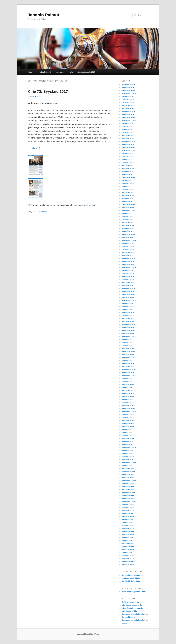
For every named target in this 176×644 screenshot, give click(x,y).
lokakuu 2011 (127, 430)
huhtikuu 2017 (128, 349)
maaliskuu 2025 (128, 112)
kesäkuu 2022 (128, 190)
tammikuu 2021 (128, 235)
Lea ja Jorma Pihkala (131, 578)
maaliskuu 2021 (128, 229)
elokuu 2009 (127, 466)
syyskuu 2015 (128, 379)
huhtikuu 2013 (128, 406)
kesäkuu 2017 (128, 346)
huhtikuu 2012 (128, 421)
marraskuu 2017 (129, 337)
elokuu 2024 (127, 129)
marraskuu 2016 (129, 358)
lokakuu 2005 (127, 538)
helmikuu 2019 (128, 292)
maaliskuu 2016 (128, 370)
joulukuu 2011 (128, 427)
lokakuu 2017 (127, 340)
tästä (86, 205)
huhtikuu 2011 (128, 439)
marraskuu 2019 (129, 268)
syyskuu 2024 (128, 127)
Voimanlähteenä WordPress (88, 634)
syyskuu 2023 (128, 156)
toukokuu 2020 (128, 253)
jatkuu (34, 148)
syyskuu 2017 (128, 343)
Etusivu (32, 72)
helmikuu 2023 (128, 175)
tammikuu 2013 (128, 409)
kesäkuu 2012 (128, 418)
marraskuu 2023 (129, 151)
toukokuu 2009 (128, 469)
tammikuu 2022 (128, 205)
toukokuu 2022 (128, 193)
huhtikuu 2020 (128, 256)
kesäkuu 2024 (128, 132)
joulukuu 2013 (128, 397)
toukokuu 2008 (128, 490)
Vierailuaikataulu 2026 (86, 72)
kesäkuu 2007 (128, 508)
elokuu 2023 (127, 160)
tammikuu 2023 (128, 178)
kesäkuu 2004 (128, 556)
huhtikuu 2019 (128, 286)
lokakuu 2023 (127, 154)
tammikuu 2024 (128, 148)
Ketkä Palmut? (45, 72)
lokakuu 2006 (127, 520)
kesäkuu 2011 (128, 436)
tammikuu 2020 (128, 265)
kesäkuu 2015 (128, 382)
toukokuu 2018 (128, 319)
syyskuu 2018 (128, 307)
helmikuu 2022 (128, 202)
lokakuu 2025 (127, 97)
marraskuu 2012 (129, 412)
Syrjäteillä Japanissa (131, 581)
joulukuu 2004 (128, 550)
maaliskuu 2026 (128, 84)
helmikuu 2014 (128, 394)
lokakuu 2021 (127, 214)
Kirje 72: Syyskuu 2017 (48, 91)
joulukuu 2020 (128, 238)
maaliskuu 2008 (128, 493)
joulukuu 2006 (128, 517)
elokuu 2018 (127, 310)
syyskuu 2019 (128, 274)
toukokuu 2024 (128, 136)
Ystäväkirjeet (42, 212)
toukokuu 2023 (128, 166)
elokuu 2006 (127, 523)
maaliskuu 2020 (128, 259)
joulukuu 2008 (128, 478)
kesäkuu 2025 (128, 103)
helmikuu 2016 (128, 373)
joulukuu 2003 (128, 565)
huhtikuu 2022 (128, 196)
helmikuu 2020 (128, 262)
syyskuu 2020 (128, 247)
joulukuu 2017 (128, 334)
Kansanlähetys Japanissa (133, 575)
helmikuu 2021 (128, 232)
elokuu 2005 (127, 541)
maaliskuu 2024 (128, 142)
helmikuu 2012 (128, 424)
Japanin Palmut (44, 15)
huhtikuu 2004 (128, 559)
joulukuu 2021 (128, 208)
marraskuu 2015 (129, 376)
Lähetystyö (60, 72)
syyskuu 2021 (128, 217)
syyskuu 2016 (128, 361)
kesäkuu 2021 (128, 220)
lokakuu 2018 (127, 304)
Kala (71, 72)
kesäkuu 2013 (128, 403)
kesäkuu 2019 (128, 280)
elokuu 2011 (127, 433)
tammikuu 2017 (128, 352)
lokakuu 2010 (127, 451)
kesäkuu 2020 (128, 250)
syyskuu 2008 (128, 484)
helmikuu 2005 (128, 547)
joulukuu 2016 (128, 355)
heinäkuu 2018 (128, 313)
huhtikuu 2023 (128, 169)
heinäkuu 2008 (128, 487)
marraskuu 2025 (129, 94)
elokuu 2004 (127, 553)
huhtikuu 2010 (128, 460)
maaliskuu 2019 (128, 289)
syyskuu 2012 (128, 415)
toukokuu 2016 (128, 367)
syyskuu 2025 (128, 100)
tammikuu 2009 (128, 475)
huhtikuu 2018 (128, 322)
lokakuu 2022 (127, 180)
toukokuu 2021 (128, 223)
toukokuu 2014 (128, 391)
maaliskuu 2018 (128, 325)
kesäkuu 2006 (128, 526)
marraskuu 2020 (129, 241)
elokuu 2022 (127, 187)
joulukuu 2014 (128, 385)
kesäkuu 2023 (128, 163)
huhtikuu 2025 (128, 108)
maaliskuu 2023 (128, 172)
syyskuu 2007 (128, 505)
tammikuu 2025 (128, 118)
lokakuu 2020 (127, 244)
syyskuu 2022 (128, 184)
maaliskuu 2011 (128, 442)
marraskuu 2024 (129, 121)
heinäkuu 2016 (128, 364)
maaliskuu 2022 (128, 199)
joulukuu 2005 (128, 535)
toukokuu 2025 (128, 105)
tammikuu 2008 (128, 499)
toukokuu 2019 (128, 283)
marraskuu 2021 (129, 211)
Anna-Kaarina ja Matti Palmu (134, 592)
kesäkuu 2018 (128, 316)
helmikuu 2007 (128, 514)
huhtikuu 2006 (128, 529)
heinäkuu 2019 (128, 277)
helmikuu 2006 (128, 532)
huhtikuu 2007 (128, 511)
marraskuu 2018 (129, 301)
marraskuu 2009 (129, 463)
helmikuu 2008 (128, 496)
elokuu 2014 (127, 388)
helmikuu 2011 (128, 445)
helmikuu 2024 (128, 145)
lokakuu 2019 (127, 271)
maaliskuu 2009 (128, 472)
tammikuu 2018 (128, 331)
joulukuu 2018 (128, 298)
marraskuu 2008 (129, 481)
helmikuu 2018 (128, 328)
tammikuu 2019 (128, 295)
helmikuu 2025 (128, 115)
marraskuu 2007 (129, 502)
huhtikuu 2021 (128, 226)
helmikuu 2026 (128, 88)
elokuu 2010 (127, 454)
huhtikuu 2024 (128, 139)
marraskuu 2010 (129, 448)
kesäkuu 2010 (128, 457)
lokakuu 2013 (127, 400)
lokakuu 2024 (127, 124)
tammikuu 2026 (128, 91)
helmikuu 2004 (128, 562)
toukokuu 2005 (128, 544)
